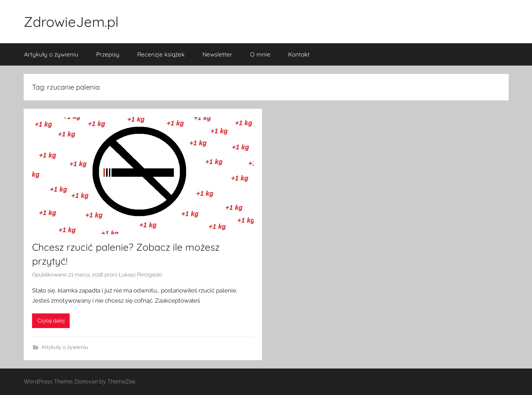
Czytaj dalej (51, 321)
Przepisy (108, 54)
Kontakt (299, 54)
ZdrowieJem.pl (71, 22)
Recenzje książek (161, 54)
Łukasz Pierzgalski (140, 275)
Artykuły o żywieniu (51, 54)
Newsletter (217, 54)
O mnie (260, 54)
